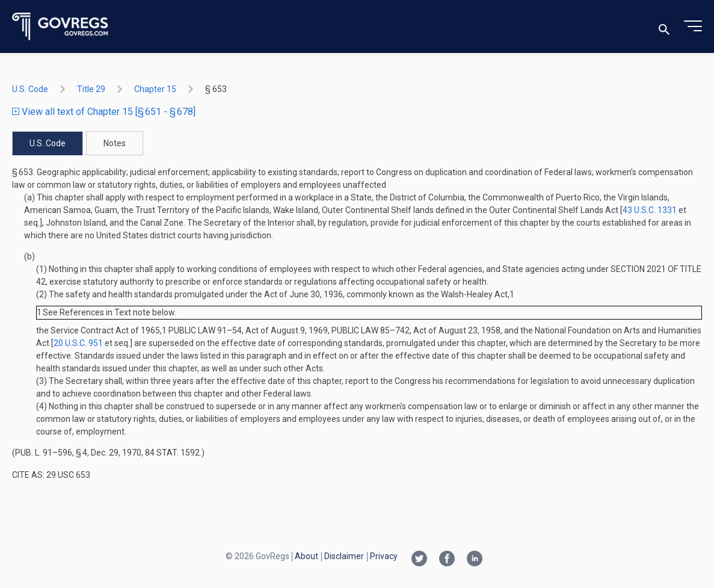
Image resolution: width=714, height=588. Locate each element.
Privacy (384, 556)
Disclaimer (344, 556)
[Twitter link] (419, 560)
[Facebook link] (447, 560)
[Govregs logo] (60, 27)
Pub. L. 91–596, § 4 (51, 453)
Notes (115, 143)
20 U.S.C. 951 (78, 343)
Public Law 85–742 (371, 330)
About (306, 556)
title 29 (91, 89)
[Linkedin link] (475, 560)
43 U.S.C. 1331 (650, 210)
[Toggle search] (664, 27)
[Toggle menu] (693, 26)
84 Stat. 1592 (172, 453)
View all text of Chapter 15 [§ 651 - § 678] (104, 112)
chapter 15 (155, 89)
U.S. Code (30, 89)
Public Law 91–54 (205, 330)
